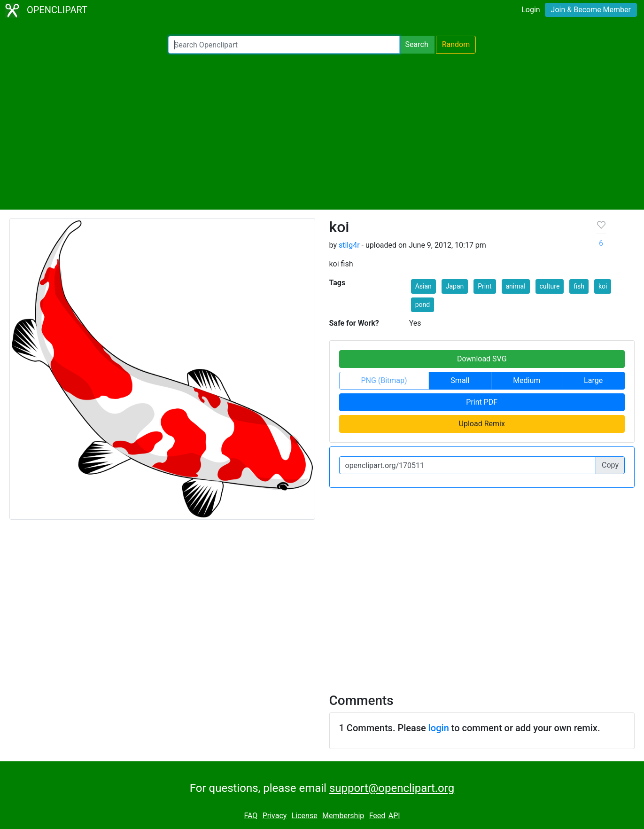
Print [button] (485, 286)
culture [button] (550, 286)
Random (456, 44)
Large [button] (593, 380)
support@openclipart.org (392, 788)
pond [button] (423, 305)
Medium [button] (527, 380)
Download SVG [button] (482, 359)
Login (531, 10)
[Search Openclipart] (284, 45)
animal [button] (516, 286)
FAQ (251, 816)
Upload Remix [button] (482, 424)
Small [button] (460, 380)
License (305, 816)
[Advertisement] (322, 132)
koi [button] (603, 286)
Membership (343, 816)
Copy (610, 465)
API (394, 816)
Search (417, 44)
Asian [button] (423, 286)
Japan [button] (455, 286)
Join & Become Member (591, 10)
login (439, 728)
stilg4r (349, 245)
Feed (377, 816)
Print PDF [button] (482, 402)
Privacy (275, 816)
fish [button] (579, 286)
